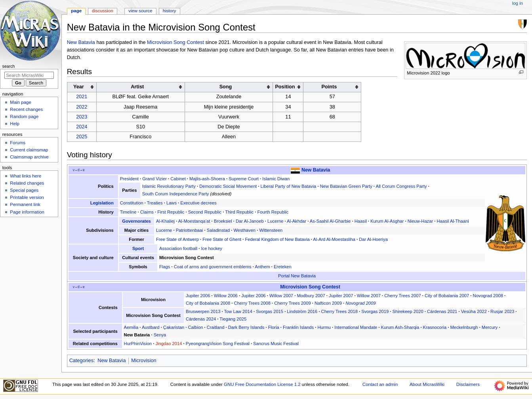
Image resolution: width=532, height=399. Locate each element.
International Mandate (356, 327)
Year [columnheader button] (79, 87)
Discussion (102, 11)
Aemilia (131, 327)
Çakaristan (174, 327)
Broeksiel (223, 221)
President (129, 179)
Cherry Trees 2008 (252, 303)
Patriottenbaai (190, 230)
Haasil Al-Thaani (453, 221)
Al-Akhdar (297, 221)
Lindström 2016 (302, 311)
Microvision (144, 361)
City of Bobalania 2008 (208, 303)
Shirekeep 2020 (408, 311)
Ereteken (283, 267)
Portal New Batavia (297, 276)
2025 (82, 137)
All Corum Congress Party (401, 186)
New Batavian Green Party (346, 186)
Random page (24, 116)
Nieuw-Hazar (420, 221)
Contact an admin (380, 384)
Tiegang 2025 (233, 319)
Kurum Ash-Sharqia (400, 327)
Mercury (490, 327)
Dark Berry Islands (246, 327)
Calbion (196, 327)
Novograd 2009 (360, 303)
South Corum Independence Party (176, 194)
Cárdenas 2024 (201, 319)
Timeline (128, 212)
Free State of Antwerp (177, 239)
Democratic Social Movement (228, 186)
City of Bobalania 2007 (447, 296)
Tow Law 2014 (238, 311)
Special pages (24, 190)
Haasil (361, 221)
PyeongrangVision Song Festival (218, 344)
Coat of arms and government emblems (213, 267)
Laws (172, 203)
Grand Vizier (154, 179)
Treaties (155, 203)
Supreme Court (244, 179)
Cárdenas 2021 (442, 311)
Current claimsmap (29, 150)
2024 (82, 127)
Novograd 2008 (488, 296)
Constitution (132, 203)
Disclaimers (468, 384)
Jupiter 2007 (341, 296)
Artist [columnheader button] (137, 87)
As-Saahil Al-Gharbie (330, 221)
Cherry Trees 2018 (339, 311)
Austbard (151, 327)
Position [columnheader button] (285, 87)
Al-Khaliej (165, 221)
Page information (27, 212)
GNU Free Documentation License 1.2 (262, 384)
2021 (82, 97)
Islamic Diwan (276, 179)
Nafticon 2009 (328, 303)
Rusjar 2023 (502, 311)
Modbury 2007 (311, 296)
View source (140, 11)
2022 (82, 107)
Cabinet (178, 179)
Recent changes (26, 109)
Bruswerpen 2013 (203, 311)
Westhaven (244, 230)
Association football (178, 248)
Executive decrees (198, 203)
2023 (82, 117)
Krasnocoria (435, 327)
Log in (518, 3)
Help (15, 124)
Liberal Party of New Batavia (289, 186)
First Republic (171, 212)
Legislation (102, 203)
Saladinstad (218, 230)
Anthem (262, 267)
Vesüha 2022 (474, 311)
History (170, 11)
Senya (160, 335)
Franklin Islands (298, 327)
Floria (274, 327)
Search (9, 66)
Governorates (136, 221)
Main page (21, 102)
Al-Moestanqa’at (194, 221)
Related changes (27, 183)
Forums (18, 143)
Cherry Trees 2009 (292, 303)
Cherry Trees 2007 (402, 296)
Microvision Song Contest (175, 42)
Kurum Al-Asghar (387, 221)
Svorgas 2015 (270, 311)
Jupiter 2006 (198, 296)
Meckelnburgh (464, 327)
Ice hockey (211, 248)
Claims (147, 212)
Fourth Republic (273, 212)
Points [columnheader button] (329, 87)
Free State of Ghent (222, 239)
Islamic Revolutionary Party (169, 186)
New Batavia (81, 42)
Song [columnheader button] (226, 87)
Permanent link (25, 204)
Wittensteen (271, 230)
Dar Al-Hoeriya (373, 239)
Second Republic (205, 212)
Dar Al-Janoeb (250, 221)
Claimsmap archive (29, 157)
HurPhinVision (138, 344)
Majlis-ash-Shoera (207, 179)
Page (76, 11)
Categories (81, 361)
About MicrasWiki (427, 384)
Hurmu (324, 327)
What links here (26, 176)
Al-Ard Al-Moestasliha (334, 239)
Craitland (216, 327)
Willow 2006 (226, 296)
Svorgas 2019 (375, 311)
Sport (138, 248)
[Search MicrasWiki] (29, 75)
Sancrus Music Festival (276, 344)
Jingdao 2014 (169, 344)
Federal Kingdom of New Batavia (277, 239)
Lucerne (275, 221)
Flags (165, 267)
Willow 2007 (281, 296)
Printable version (27, 197)
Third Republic (239, 212)
